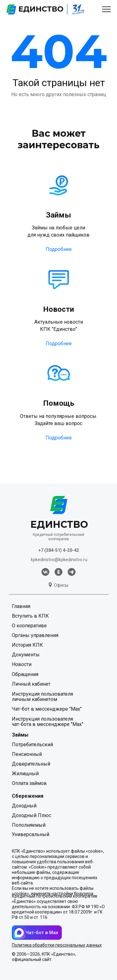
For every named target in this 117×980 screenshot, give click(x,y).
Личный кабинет (31, 684)
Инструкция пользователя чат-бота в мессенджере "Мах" (48, 722)
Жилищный (25, 774)
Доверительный (31, 764)
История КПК (27, 645)
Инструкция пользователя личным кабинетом (42, 697)
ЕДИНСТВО (59, 524)
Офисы (61, 585)
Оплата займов (29, 783)
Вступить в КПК (30, 616)
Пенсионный (27, 754)
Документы (26, 655)
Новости (58, 309)
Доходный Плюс (32, 815)
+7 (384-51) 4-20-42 (59, 550)
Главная (21, 606)
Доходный (24, 806)
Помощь (59, 403)
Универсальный (31, 834)
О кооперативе (29, 626)
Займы (58, 215)
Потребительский (32, 745)
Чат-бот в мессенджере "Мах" (47, 709)
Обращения (25, 674)
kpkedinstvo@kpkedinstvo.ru (59, 560)
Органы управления (35, 635)
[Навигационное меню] (106, 9)
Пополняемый (29, 825)
